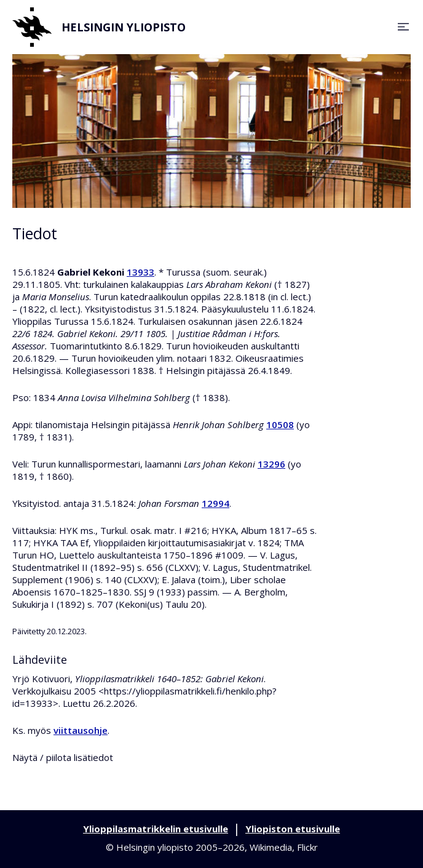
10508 (280, 424)
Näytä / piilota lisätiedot (63, 757)
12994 (215, 503)
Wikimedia (271, 847)
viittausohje (81, 730)
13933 (140, 272)
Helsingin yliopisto (99, 27)
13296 (271, 464)
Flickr (307, 847)
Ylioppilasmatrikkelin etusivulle (156, 829)
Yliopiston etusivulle (293, 829)
